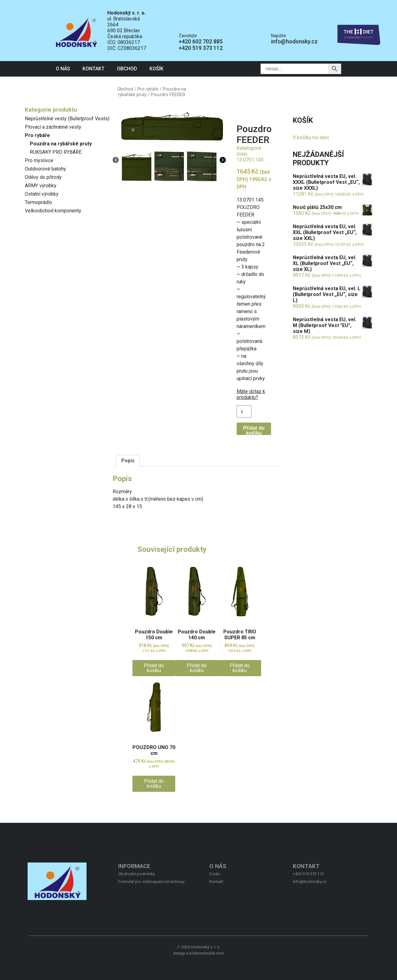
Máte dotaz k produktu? (251, 394)
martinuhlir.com (210, 953)
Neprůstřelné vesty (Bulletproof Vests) (67, 119)
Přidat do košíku (254, 430)
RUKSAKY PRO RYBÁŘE (56, 152)
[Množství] (244, 411)
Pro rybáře (37, 135)
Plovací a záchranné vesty (53, 127)
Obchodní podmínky (136, 874)
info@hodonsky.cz (294, 41)
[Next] (223, 160)
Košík (156, 69)
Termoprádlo (38, 202)
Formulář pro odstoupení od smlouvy (151, 882)
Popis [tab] (128, 461)
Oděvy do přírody (43, 177)
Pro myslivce (39, 160)
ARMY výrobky (41, 186)
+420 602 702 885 (201, 41)
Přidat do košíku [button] (154, 668)
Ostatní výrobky (42, 194)
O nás (63, 69)
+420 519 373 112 (201, 48)
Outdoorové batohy (45, 169)
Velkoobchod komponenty (53, 211)
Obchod (127, 69)
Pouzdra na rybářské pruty (61, 144)
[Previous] (116, 160)
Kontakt (94, 69)
